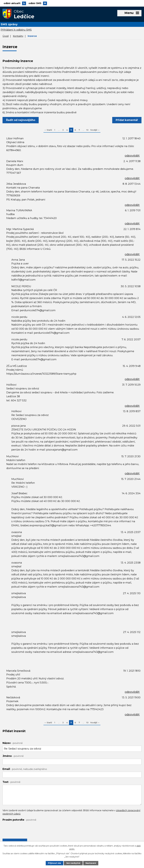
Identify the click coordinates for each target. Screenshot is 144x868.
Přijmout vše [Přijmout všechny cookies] (54, 863)
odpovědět (132, 156)
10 (87, 130)
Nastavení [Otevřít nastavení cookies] (91, 863)
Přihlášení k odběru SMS (16, 30)
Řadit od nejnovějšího (21, 121)
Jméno (13, 757)
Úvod (6, 36)
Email (25, 769)
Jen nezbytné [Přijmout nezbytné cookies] (73, 863)
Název (13, 744)
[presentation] (24, 829)
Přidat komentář (127, 121)
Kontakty (18, 36)
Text (11, 783)
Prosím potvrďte (19, 820)
